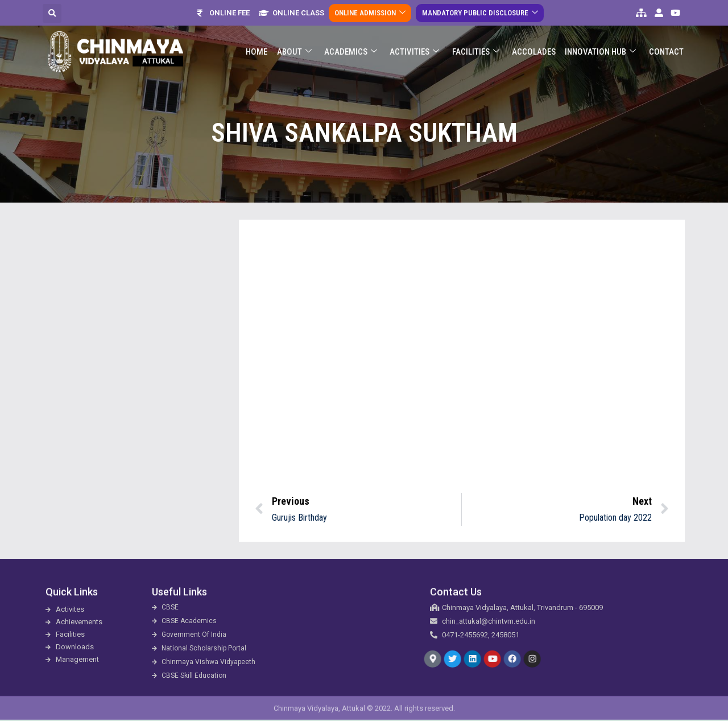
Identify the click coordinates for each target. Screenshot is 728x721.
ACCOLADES (534, 52)
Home (258, 52)
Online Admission (370, 13)
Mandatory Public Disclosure (479, 13)
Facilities (476, 52)
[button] (52, 13)
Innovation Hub (601, 52)
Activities (415, 52)
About (295, 52)
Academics (352, 52)
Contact (666, 52)
